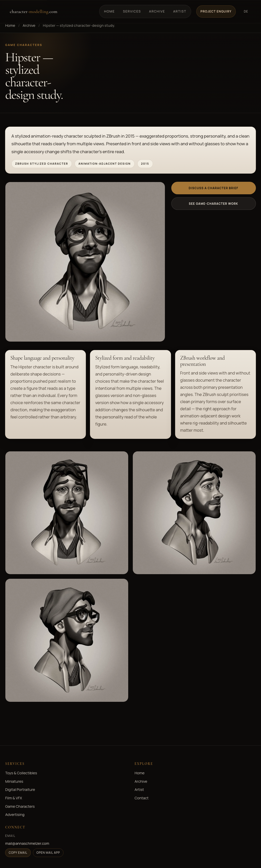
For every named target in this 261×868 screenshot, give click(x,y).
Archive (157, 11)
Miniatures (14, 781)
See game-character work (214, 204)
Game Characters (20, 806)
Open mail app (48, 853)
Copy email (18, 853)
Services (132, 11)
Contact (142, 798)
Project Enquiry (216, 11)
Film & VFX (14, 798)
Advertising (15, 815)
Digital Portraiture (20, 789)
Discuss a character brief (213, 188)
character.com (34, 11)
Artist (180, 11)
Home (110, 11)
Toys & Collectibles (21, 773)
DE (246, 11)
